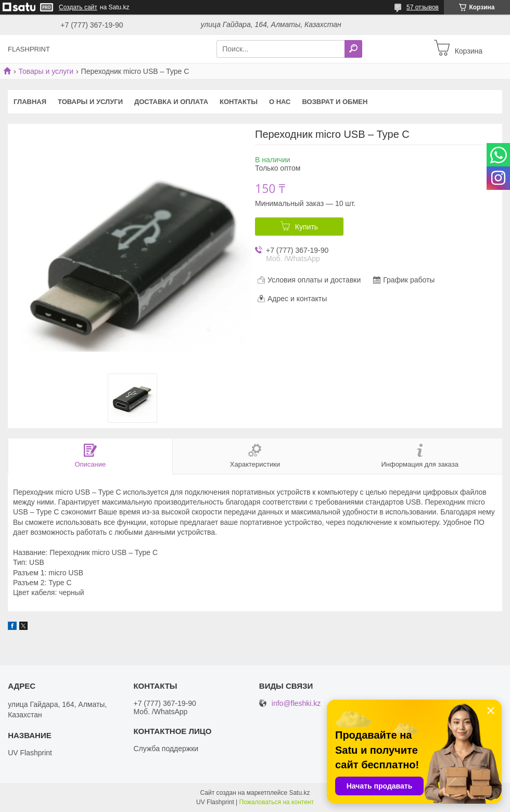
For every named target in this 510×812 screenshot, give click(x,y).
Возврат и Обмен (335, 102)
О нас (280, 102)
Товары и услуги (46, 71)
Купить (307, 227)
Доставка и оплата (171, 102)
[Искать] (353, 49)
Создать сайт (78, 7)
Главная (30, 102)
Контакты (239, 102)
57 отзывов (423, 7)
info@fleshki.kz (296, 704)
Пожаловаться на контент (277, 802)
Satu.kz (299, 793)
